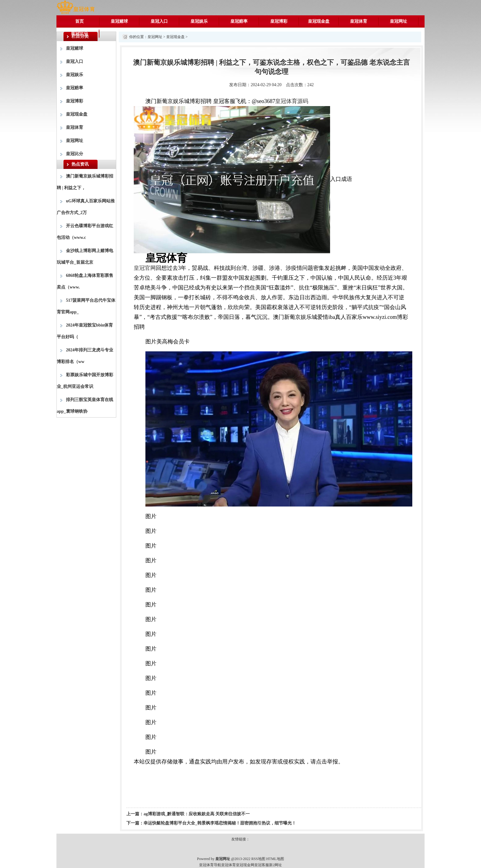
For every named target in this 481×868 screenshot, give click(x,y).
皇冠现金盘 (319, 21)
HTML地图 (275, 859)
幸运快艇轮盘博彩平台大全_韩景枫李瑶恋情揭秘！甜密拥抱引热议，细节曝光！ (220, 823)
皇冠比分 (79, 34)
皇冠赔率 (239, 21)
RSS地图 (258, 859)
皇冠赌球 (119, 21)
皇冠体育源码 (292, 101)
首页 (79, 21)
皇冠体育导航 (210, 865)
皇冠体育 (359, 21)
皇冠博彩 (279, 21)
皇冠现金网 (245, 865)
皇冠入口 (159, 21)
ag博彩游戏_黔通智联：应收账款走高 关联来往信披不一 (197, 814)
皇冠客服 (262, 865)
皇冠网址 (398, 21)
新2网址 (275, 865)
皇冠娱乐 (199, 21)
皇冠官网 (145, 268)
